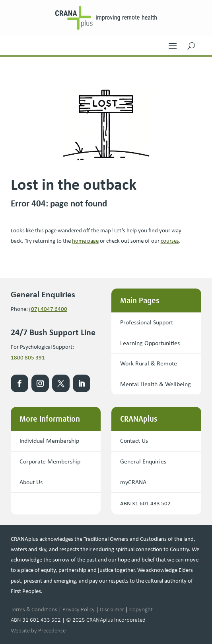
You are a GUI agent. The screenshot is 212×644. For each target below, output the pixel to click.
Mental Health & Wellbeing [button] (156, 384)
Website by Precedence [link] (38, 630)
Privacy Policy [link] (79, 609)
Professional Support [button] (147, 322)
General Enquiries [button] (143, 461)
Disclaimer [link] (112, 609)
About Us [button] (31, 482)
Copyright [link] (141, 609)
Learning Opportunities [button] (150, 343)
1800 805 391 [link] (28, 357)
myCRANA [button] (133, 482)
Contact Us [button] (134, 441)
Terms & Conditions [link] (34, 609)
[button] (173, 44)
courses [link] (170, 241)
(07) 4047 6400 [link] (48, 309)
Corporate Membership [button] (50, 461)
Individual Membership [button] (49, 441)
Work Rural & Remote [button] (149, 363)
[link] (106, 18)
